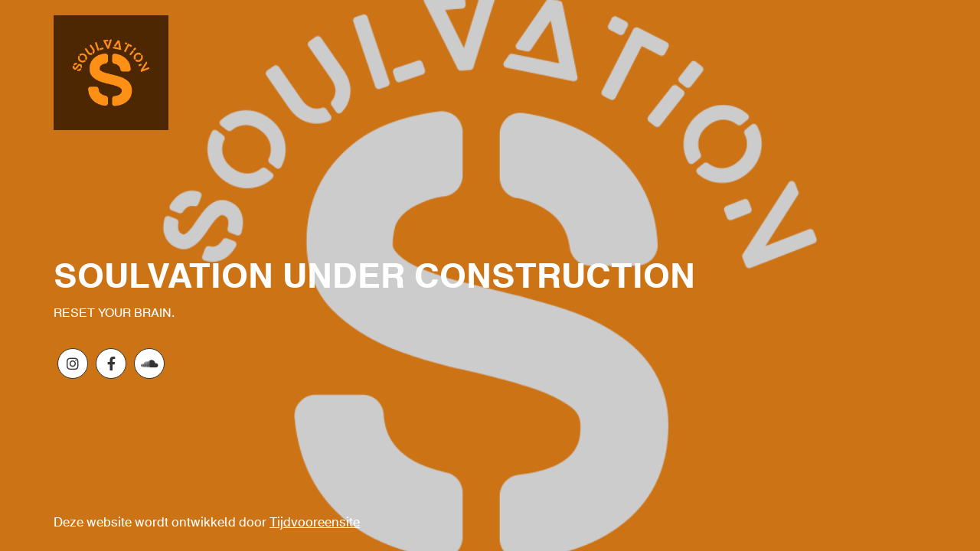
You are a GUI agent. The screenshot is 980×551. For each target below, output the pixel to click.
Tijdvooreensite (315, 523)
